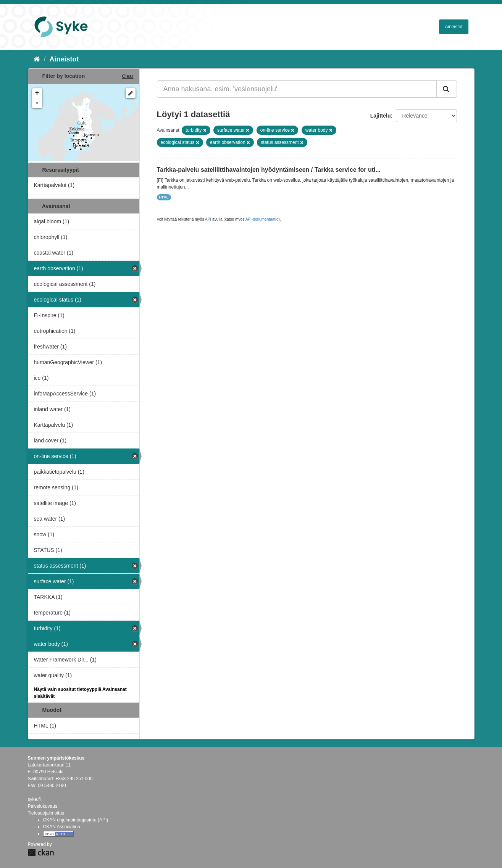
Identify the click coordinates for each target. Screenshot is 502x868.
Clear (128, 76)
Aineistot (454, 27)
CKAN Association (62, 827)
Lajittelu (381, 116)
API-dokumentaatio (262, 219)
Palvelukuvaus (43, 806)
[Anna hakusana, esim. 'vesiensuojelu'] (297, 89)
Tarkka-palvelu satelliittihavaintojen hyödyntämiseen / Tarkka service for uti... (269, 170)
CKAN (41, 853)
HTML (164, 197)
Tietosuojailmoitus (46, 813)
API (208, 219)
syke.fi (34, 799)
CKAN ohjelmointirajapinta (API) (76, 820)
